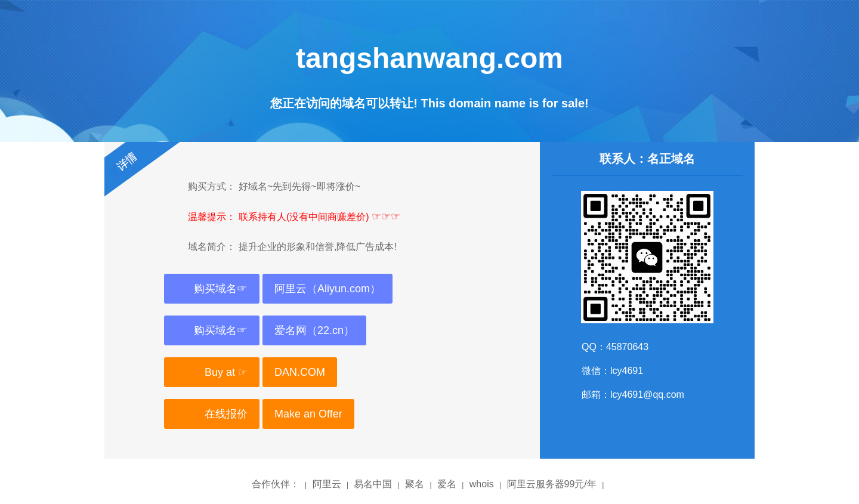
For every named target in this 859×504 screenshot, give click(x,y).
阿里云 (327, 484)
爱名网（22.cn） (314, 330)
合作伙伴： (276, 484)
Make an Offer (308, 414)
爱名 (447, 484)
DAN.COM (300, 372)
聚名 (415, 484)
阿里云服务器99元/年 (552, 484)
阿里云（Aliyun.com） (327, 289)
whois (482, 484)
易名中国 (373, 484)
